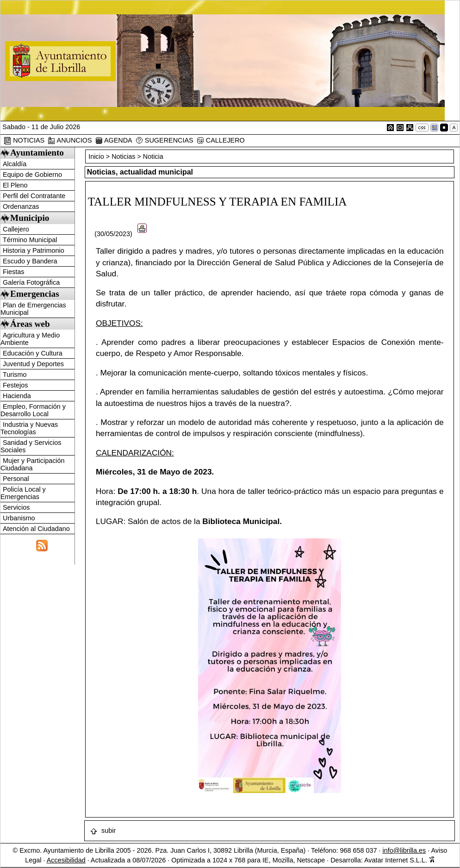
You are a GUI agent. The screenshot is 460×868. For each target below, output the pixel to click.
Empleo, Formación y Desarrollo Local (33, 410)
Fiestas (13, 272)
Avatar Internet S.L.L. (400, 860)
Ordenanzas (21, 206)
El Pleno (15, 185)
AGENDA (114, 141)
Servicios (16, 507)
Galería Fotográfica (31, 282)
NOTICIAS (24, 141)
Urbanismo (19, 518)
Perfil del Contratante (34, 196)
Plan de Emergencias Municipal (33, 309)
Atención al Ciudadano (36, 529)
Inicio (97, 156)
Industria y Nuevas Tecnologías (29, 428)
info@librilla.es (404, 850)
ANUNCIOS (70, 141)
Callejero (16, 229)
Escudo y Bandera (30, 261)
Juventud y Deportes (33, 364)
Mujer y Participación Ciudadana (33, 464)
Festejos (15, 385)
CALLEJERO (221, 141)
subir (103, 831)
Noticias (123, 156)
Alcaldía (15, 164)
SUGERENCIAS (165, 141)
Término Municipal (30, 240)
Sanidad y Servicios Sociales (31, 446)
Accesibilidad (66, 860)
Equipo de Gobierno (32, 175)
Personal (16, 479)
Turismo (15, 375)
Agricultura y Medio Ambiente (30, 339)
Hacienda (17, 396)
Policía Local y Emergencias (23, 493)
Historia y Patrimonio (34, 250)
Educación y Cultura (33, 353)
